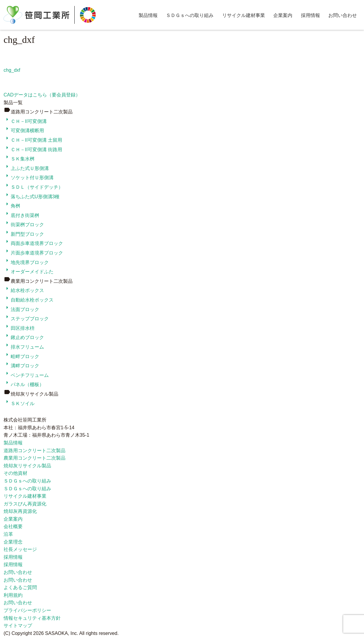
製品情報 (148, 15)
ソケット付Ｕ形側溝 (29, 178)
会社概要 (13, 526)
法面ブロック (21, 309)
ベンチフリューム (26, 375)
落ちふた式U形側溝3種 (32, 197)
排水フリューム (24, 347)
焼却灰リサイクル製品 (27, 466)
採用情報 (310, 15)
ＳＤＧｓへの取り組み (190, 15)
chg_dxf (12, 70)
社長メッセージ (20, 549)
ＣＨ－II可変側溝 (25, 121)
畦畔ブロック (21, 356)
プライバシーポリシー (27, 610)
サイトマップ (18, 626)
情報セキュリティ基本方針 (32, 618)
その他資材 (15, 473)
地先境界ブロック (26, 262)
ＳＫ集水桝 (19, 159)
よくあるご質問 (20, 587)
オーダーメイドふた (29, 272)
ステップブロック (26, 319)
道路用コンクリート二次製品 (34, 451)
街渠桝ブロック (24, 225)
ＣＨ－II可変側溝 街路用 (33, 150)
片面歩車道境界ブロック (33, 253)
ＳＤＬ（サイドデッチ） (33, 187)
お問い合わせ (343, 15)
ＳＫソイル (19, 403)
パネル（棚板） (24, 384)
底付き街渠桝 (21, 215)
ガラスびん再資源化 (25, 504)
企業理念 (13, 542)
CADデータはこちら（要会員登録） (42, 95)
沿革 (8, 534)
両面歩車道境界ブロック (33, 243)
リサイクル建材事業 (244, 15)
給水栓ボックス (24, 290)
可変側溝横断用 (24, 131)
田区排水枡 (19, 328)
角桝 (12, 206)
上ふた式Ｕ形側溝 (26, 168)
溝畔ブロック (21, 366)
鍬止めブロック (24, 337)
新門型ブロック (24, 234)
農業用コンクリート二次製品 (34, 458)
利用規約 (13, 595)
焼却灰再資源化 (20, 511)
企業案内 (283, 15)
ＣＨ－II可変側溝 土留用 (33, 140)
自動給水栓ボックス (29, 300)
